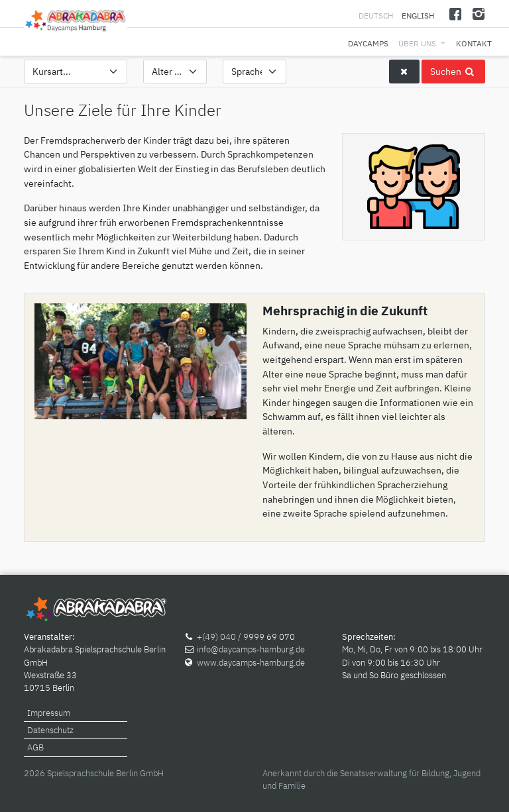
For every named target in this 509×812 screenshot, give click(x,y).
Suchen (453, 71)
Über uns (417, 43)
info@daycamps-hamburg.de (251, 649)
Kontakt (474, 43)
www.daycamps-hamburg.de (251, 663)
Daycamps (368, 43)
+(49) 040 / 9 (223, 637)
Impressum (49, 713)
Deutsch (377, 16)
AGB (35, 747)
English (418, 16)
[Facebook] (456, 14)
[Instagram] (478, 14)
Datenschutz (50, 730)
